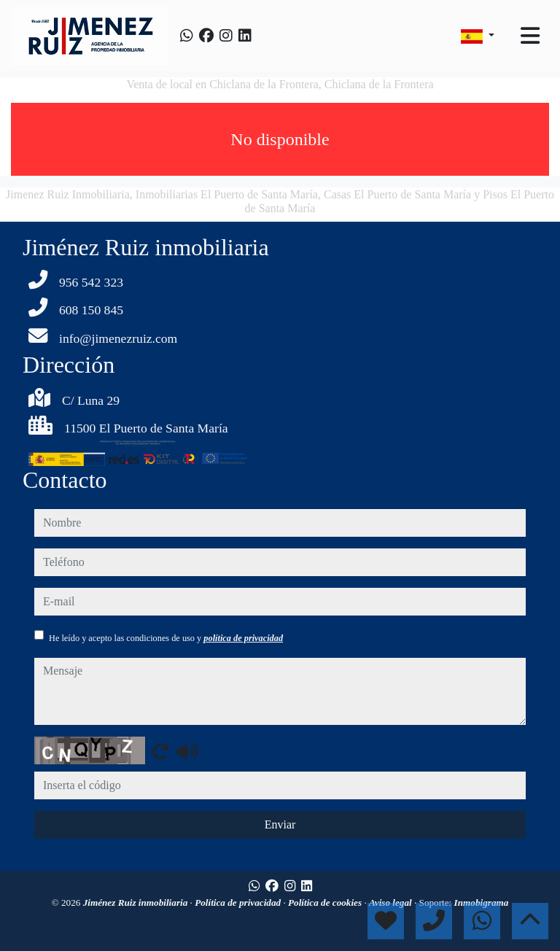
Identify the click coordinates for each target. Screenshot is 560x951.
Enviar (280, 824)
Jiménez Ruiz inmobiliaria (137, 903)
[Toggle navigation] (530, 36)
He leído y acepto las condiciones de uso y (166, 638)
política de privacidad (243, 638)
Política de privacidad (239, 903)
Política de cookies (326, 903)
